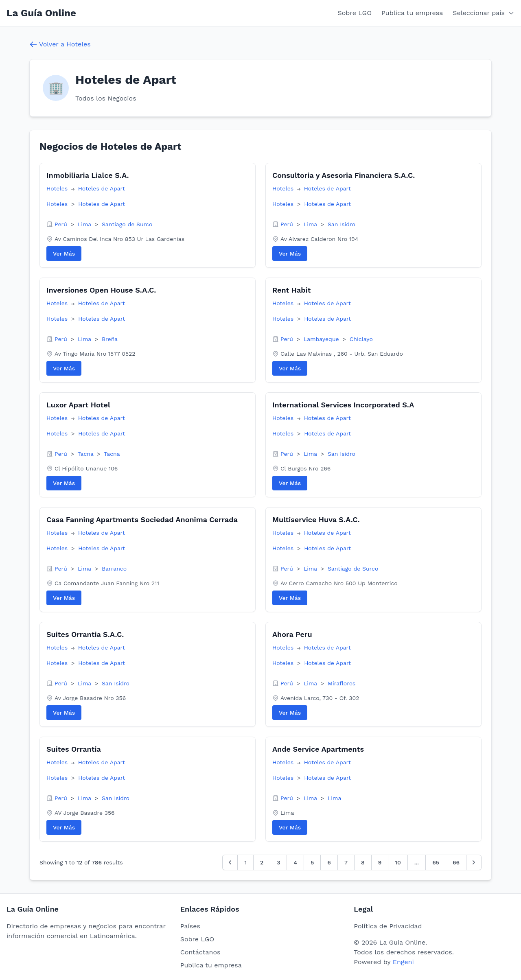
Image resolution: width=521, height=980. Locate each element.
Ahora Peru (292, 634)
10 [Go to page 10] (398, 862)
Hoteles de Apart (102, 188)
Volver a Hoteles (60, 44)
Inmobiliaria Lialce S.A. (88, 175)
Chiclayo (361, 339)
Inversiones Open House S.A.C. (101, 290)
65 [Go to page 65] (436, 862)
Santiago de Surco (127, 224)
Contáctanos (200, 952)
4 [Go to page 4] (295, 862)
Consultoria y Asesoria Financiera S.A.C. (344, 175)
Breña (110, 339)
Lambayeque (322, 339)
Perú (62, 224)
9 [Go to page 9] (380, 862)
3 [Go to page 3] (278, 862)
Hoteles (58, 188)
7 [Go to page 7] (346, 862)
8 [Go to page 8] (363, 862)
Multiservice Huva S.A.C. (316, 520)
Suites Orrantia (74, 749)
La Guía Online (41, 13)
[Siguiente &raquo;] (474, 862)
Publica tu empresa (412, 13)
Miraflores (341, 683)
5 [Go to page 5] (312, 862)
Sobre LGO (355, 13)
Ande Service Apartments (318, 749)
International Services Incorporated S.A (343, 405)
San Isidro (341, 224)
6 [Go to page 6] (329, 862)
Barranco (114, 569)
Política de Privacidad (388, 926)
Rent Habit (291, 290)
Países (190, 926)
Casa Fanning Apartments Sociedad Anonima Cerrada (142, 520)
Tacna (87, 454)
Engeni (403, 962)
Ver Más (64, 254)
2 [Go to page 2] (262, 862)
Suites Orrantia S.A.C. (85, 634)
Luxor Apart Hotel (78, 405)
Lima (85, 224)
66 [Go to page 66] (456, 862)
